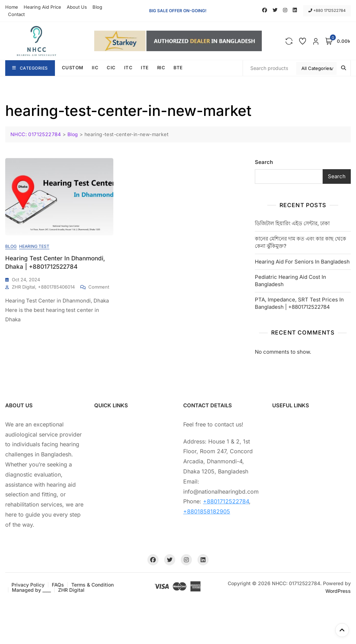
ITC (128, 68)
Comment (99, 286)
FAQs (58, 585)
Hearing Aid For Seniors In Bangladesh (302, 262)
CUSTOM (73, 68)
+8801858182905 (207, 511)
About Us (77, 7)
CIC (111, 68)
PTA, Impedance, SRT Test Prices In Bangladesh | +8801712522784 (299, 303)
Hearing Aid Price (42, 7)
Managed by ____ (31, 590)
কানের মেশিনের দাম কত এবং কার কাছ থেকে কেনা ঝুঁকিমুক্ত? (301, 242)
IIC (95, 68)
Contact (16, 14)
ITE (145, 68)
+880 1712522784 (327, 10)
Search (264, 162)
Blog (97, 7)
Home (12, 7)
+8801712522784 (226, 501)
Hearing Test (34, 246)
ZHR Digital (71, 590)
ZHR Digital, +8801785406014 (43, 287)
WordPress (338, 591)
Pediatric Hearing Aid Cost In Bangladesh (290, 281)
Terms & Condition (92, 585)
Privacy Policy (28, 585)
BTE (178, 68)
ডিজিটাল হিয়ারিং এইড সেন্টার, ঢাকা (292, 223)
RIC (161, 68)
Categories (30, 68)
